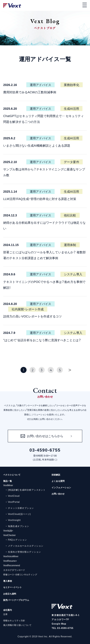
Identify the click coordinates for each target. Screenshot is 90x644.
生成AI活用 (71, 108)
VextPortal (14, 502)
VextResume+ (10, 561)
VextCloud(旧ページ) (19, 514)
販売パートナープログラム (16, 600)
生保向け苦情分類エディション (24, 552)
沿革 (5, 614)
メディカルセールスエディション (26, 546)
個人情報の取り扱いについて (17, 625)
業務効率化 (72, 85)
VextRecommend (12, 565)
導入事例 (8, 581)
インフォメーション (61, 487)
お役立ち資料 (10, 594)
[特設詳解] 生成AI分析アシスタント (27, 490)
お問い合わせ (58, 494)
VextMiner (8, 485)
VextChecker (9, 535)
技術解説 (56, 475)
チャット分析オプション (21, 508)
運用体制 (70, 245)
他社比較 (70, 215)
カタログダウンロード (14, 570)
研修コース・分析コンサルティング (20, 574)
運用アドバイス (40, 85)
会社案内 (8, 610)
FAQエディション (17, 540)
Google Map (59, 624)
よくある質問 (58, 481)
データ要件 (72, 162)
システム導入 (73, 274)
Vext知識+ (8, 531)
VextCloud (14, 496)
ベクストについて (12, 475)
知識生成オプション (19, 526)
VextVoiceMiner (11, 556)
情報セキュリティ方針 (14, 620)
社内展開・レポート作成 (28, 309)
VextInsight (14, 520)
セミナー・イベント (13, 587)
